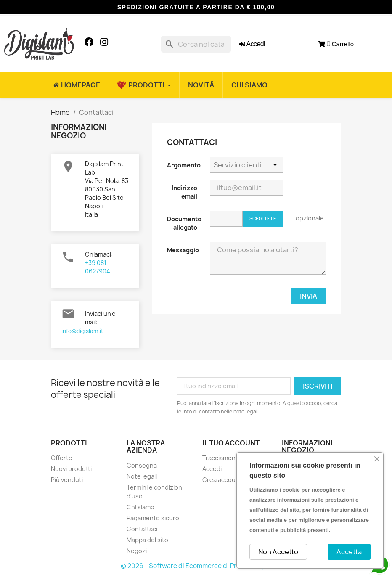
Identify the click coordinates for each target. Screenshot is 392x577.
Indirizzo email (184, 192)
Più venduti (67, 480)
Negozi (137, 551)
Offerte (62, 458)
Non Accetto (278, 552)
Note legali (142, 476)
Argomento (184, 165)
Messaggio (183, 250)
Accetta (349, 552)
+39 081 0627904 (98, 267)
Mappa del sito (147, 540)
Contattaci (142, 529)
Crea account (222, 480)
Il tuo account (231, 443)
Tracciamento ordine (232, 458)
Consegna (142, 465)
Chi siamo (140, 507)
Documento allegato (184, 223)
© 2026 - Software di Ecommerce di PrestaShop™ (196, 566)
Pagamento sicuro (153, 518)
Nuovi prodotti (71, 469)
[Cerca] (196, 44)
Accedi (212, 469)
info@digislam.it (82, 331)
